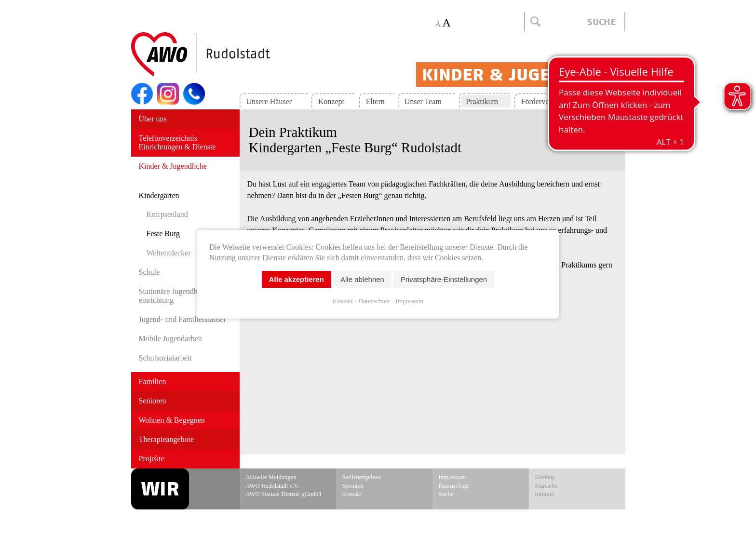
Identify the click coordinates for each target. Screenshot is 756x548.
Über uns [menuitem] (153, 119)
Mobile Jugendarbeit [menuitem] (171, 339)
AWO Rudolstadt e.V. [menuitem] (272, 486)
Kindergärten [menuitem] (159, 195)
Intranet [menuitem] (544, 494)
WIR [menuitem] (160, 489)
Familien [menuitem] (153, 381)
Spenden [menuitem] (352, 486)
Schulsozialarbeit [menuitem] (165, 358)
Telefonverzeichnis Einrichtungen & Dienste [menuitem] (177, 142)
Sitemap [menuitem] (545, 477)
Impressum (409, 301)
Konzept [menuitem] (331, 101)
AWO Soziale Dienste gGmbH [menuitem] (283, 494)
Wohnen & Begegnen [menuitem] (172, 420)
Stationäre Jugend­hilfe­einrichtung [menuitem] (175, 296)
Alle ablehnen (362, 279)
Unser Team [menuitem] (423, 101)
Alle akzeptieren (297, 279)
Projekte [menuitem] (152, 459)
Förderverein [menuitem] (541, 101)
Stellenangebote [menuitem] (362, 477)
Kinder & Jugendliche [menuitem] (173, 166)
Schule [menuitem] (149, 272)
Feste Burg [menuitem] (163, 234)
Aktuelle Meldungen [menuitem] (271, 477)
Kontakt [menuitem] (598, 101)
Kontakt (343, 301)
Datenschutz (374, 301)
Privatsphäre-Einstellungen (444, 279)
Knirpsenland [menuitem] (167, 214)
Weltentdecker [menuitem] (169, 253)
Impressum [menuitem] (452, 477)
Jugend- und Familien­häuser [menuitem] (182, 319)
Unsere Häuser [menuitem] (269, 101)
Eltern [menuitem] (375, 101)
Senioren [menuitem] (153, 401)
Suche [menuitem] (446, 494)
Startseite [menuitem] (546, 486)
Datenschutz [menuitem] (453, 486)
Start (224, 55)
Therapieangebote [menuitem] (167, 439)
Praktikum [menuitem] (482, 101)
